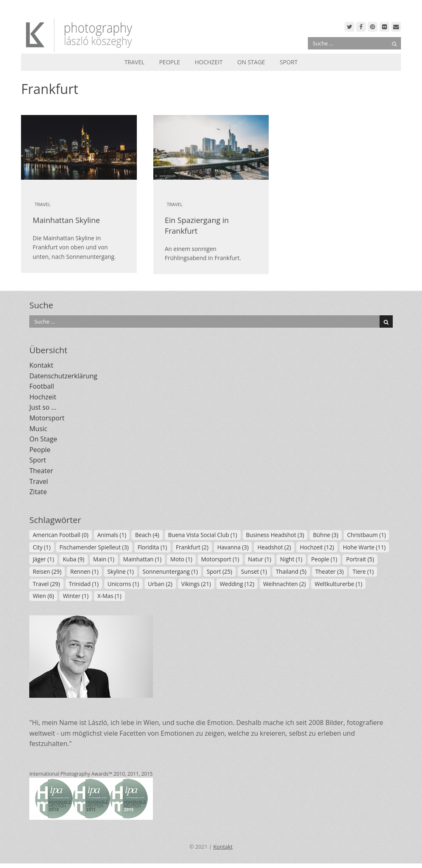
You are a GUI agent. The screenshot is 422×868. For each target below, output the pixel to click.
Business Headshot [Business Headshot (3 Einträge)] (275, 535)
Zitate (38, 492)
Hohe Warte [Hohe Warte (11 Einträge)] (364, 547)
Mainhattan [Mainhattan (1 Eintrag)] (142, 559)
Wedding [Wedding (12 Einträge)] (237, 584)
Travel (135, 62)
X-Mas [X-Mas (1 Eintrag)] (109, 596)
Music (38, 429)
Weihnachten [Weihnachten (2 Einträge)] (284, 584)
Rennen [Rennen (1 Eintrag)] (84, 571)
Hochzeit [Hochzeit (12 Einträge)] (317, 547)
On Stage (251, 62)
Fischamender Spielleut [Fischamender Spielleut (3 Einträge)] (94, 547)
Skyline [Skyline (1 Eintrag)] (120, 571)
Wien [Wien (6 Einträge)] (43, 596)
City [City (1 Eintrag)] (41, 547)
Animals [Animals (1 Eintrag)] (112, 535)
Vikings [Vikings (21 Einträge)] (196, 584)
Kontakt (41, 365)
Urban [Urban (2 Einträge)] (160, 584)
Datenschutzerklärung (63, 376)
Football (42, 386)
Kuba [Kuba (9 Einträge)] (73, 559)
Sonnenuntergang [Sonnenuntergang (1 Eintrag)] (170, 571)
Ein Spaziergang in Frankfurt (197, 225)
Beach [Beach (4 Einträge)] (147, 535)
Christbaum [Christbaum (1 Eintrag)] (366, 535)
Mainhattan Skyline (66, 220)
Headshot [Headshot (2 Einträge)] (274, 547)
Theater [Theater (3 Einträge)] (329, 571)
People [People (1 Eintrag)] (324, 559)
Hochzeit (209, 62)
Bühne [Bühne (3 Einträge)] (325, 535)
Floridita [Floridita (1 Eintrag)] (152, 547)
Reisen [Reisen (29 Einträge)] (47, 571)
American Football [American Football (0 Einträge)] (60, 535)
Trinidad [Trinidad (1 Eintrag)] (84, 584)
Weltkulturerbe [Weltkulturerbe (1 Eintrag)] (339, 584)
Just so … (43, 407)
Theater (41, 471)
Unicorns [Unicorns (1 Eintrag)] (123, 584)
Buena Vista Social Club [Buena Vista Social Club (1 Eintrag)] (203, 535)
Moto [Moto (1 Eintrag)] (181, 559)
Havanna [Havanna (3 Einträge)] (233, 547)
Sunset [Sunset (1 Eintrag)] (254, 571)
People (170, 62)
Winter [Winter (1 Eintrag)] (76, 596)
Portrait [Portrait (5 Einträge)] (360, 559)
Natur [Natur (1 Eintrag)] (260, 559)
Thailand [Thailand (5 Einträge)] (291, 571)
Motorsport (47, 418)
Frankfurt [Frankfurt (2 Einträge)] (192, 547)
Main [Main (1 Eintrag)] (104, 559)
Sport (289, 62)
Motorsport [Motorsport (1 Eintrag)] (220, 559)
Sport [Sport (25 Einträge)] (219, 571)
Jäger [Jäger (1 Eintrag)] (43, 559)
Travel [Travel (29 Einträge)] (46, 584)
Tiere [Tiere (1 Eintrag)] (363, 571)
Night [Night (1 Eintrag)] (291, 559)
